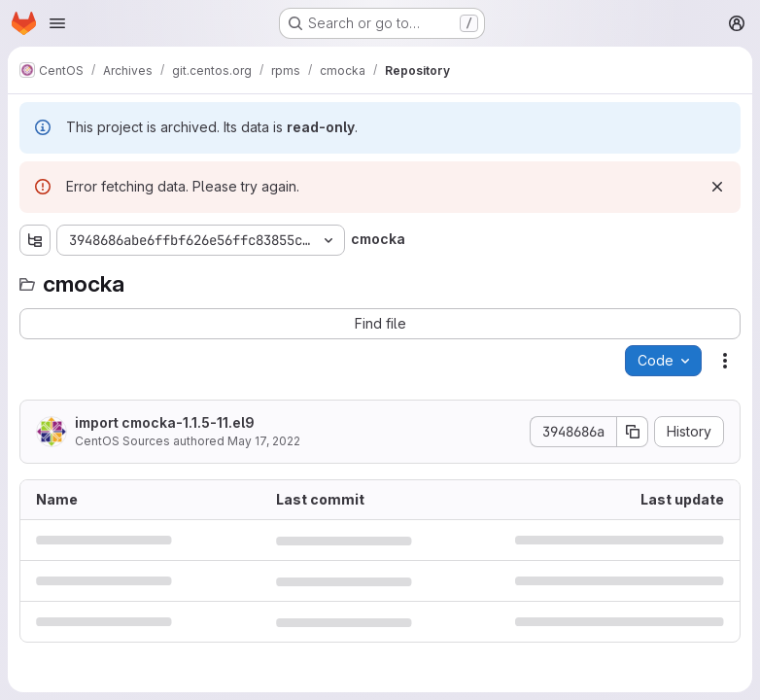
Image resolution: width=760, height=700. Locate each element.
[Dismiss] (717, 187)
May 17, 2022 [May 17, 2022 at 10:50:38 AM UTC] (264, 441)
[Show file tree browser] (35, 240)
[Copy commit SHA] (633, 432)
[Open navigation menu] (57, 23)
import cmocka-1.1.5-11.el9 (165, 422)
